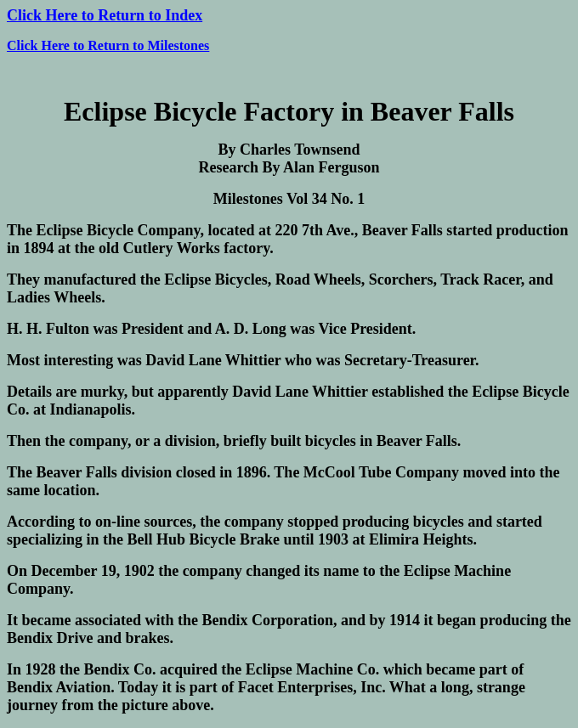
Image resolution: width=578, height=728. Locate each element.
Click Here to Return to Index (105, 15)
